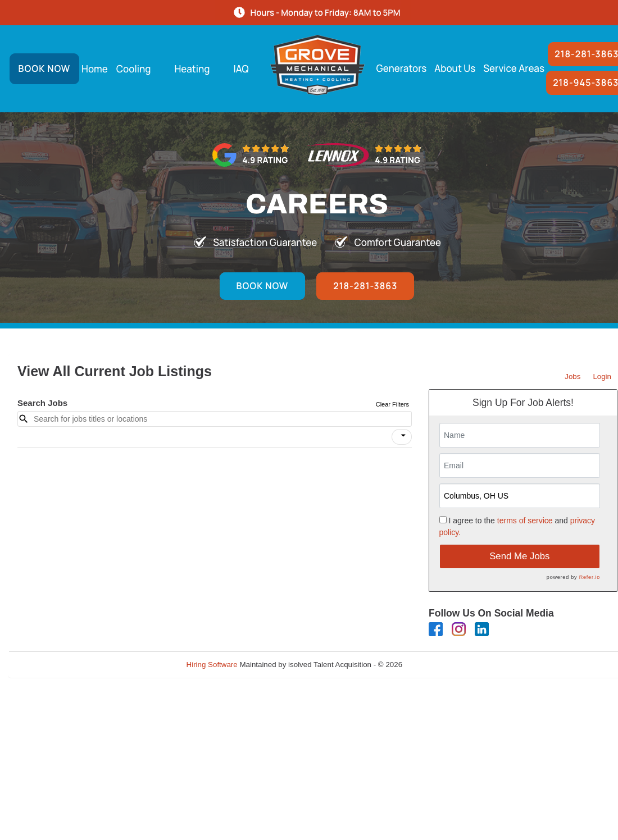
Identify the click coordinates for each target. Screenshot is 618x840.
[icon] (403, 436)
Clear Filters (392, 404)
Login (602, 376)
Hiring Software (212, 665)
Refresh (436, 665)
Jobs (572, 376)
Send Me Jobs (519, 556)
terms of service (525, 521)
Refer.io (590, 577)
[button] (402, 437)
